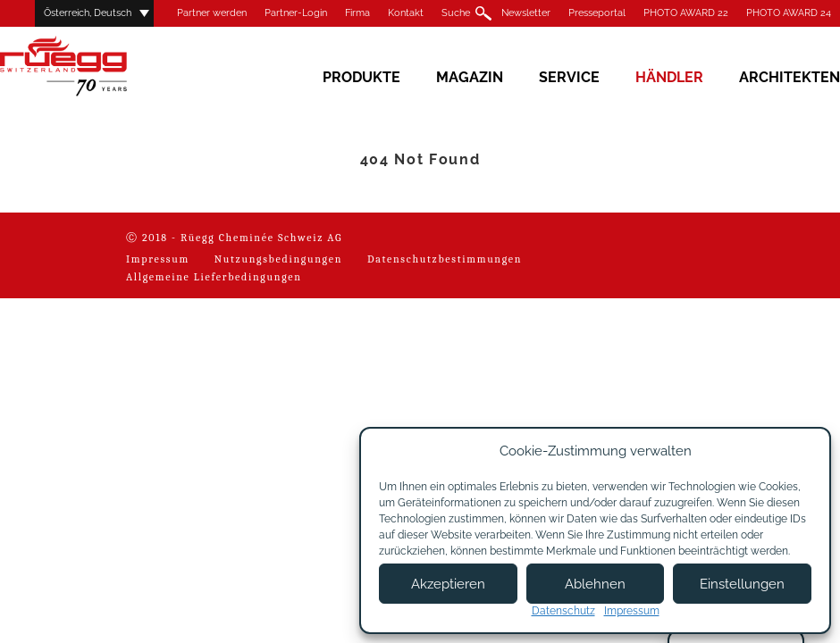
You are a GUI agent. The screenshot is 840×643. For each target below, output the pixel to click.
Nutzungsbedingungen (278, 259)
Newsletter (526, 13)
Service (569, 77)
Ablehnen (595, 584)
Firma (357, 13)
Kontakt (406, 13)
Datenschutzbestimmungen (445, 259)
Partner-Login (296, 13)
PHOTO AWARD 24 (789, 13)
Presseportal (597, 13)
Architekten (790, 77)
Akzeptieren (448, 584)
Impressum (158, 259)
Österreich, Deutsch (88, 13)
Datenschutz (563, 611)
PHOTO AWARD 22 (686, 13)
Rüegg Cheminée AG (89, 67)
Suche (456, 13)
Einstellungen (742, 584)
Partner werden (212, 13)
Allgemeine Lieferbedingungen (214, 277)
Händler (669, 77)
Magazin (470, 77)
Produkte (361, 77)
